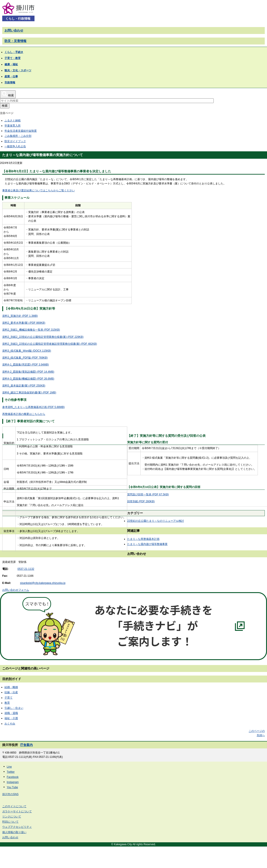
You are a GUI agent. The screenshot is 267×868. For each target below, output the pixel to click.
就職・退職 (11, 713)
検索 (5, 106)
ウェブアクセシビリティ (17, 827)
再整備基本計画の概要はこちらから (24, 414)
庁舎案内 (26, 745)
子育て (9, 698)
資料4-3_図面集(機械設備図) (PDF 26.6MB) (28, 379)
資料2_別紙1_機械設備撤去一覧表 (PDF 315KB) (31, 330)
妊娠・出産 (11, 692)
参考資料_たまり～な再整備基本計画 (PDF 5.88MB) (33, 407)
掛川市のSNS (10, 794)
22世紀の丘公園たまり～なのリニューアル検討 (156, 521)
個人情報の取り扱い (14, 832)
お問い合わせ (14, 30)
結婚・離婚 (11, 687)
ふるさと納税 (13, 120)
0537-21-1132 (26, 569)
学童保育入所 (13, 126)
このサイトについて (14, 806)
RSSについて (10, 822)
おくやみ (10, 724)
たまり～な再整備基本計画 (143, 539)
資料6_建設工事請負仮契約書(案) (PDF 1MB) (29, 393)
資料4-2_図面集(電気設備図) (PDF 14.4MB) (28, 372)
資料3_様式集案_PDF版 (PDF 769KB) (25, 358)
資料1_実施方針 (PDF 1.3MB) (20, 316)
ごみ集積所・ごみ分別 (18, 136)
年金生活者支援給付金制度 (21, 131)
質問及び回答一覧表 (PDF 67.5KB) (148, 494)
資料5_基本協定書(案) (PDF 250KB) (24, 386)
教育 (7, 703)
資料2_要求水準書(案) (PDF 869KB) (24, 323)
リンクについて (12, 817)
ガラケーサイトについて (17, 811)
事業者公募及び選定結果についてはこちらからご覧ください (39, 190)
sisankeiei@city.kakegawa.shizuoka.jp (43, 583)
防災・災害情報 (15, 41)
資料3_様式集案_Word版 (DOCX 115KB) (27, 351)
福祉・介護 (11, 718)
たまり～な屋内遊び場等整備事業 (147, 544)
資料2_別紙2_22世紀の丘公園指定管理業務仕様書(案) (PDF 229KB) (43, 337)
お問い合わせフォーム (16, 590)
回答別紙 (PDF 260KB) (141, 501)
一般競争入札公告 (15, 146)
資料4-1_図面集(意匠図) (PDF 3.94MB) (26, 365)
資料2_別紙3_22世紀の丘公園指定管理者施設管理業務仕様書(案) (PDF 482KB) (50, 344)
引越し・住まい (14, 708)
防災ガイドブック (15, 141)
